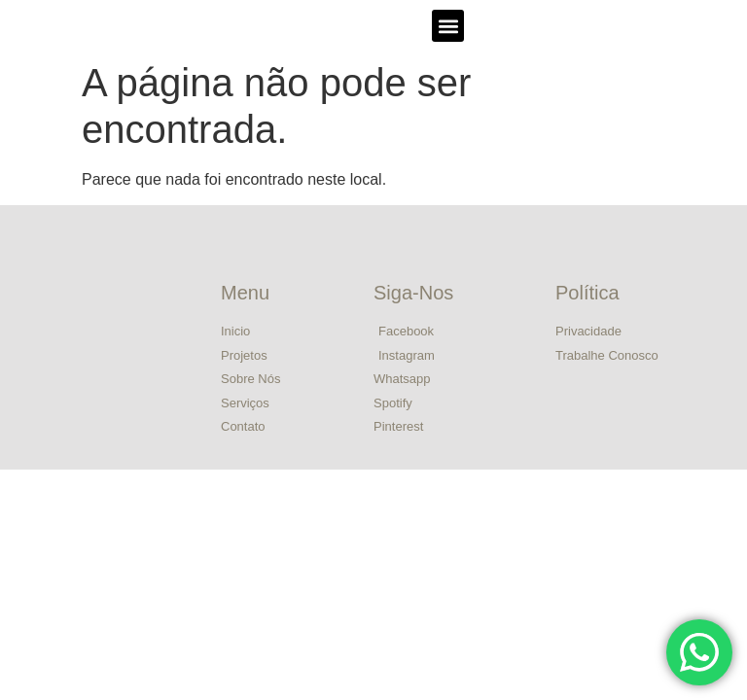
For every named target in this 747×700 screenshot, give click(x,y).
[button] (448, 26)
